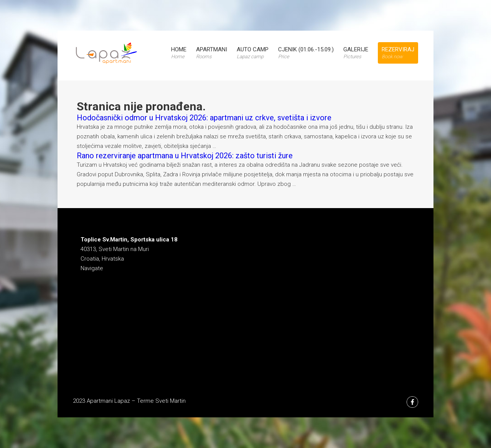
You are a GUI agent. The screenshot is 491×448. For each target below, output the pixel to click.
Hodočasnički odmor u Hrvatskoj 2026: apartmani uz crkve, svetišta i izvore (204, 118)
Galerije (356, 53)
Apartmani (212, 53)
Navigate (92, 268)
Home (179, 53)
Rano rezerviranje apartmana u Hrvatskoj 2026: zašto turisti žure (185, 156)
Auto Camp (253, 53)
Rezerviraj (398, 53)
